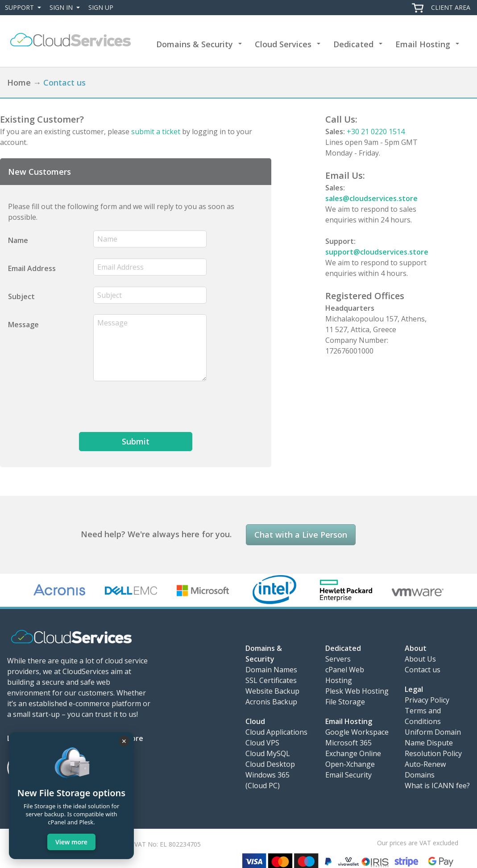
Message (23, 325)
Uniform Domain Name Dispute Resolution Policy (433, 743)
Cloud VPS (262, 743)
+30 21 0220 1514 (376, 132)
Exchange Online (353, 753)
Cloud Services (283, 44)
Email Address (32, 268)
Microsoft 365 (348, 743)
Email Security (348, 775)
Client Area (451, 7)
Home (19, 82)
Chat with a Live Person (301, 535)
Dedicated (353, 44)
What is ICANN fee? (437, 786)
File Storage (345, 702)
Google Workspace (357, 732)
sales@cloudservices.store (371, 198)
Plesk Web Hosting (357, 691)
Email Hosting (423, 44)
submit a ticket (156, 132)
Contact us (423, 670)
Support (25, 8)
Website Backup (272, 691)
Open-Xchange (350, 764)
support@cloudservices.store (377, 252)
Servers (338, 659)
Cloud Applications (276, 732)
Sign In (66, 8)
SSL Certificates (271, 680)
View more (71, 842)
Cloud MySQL (268, 753)
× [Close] (124, 741)
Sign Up (101, 7)
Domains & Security (195, 44)
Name (18, 240)
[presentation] (161, 407)
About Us (420, 659)
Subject (21, 296)
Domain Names (271, 670)
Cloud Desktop (270, 764)
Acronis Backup (271, 702)
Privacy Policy (427, 700)
